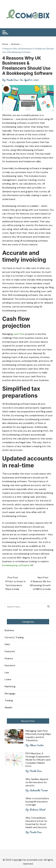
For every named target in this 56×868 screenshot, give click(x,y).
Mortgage (10, 694)
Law (7, 672)
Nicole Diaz (12, 80)
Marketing (10, 686)
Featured (10, 651)
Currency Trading (14, 637)
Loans (8, 679)
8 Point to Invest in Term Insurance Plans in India (16, 585)
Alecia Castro (37, 745)
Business (9, 630)
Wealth (8, 708)
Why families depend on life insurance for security (37, 782)
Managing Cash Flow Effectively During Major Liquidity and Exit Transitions (38, 736)
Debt (7, 644)
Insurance (10, 665)
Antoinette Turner (39, 790)
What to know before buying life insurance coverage (37, 802)
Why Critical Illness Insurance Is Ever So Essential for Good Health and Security (36, 823)
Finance (9, 658)
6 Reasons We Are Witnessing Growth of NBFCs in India (40, 585)
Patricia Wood (37, 810)
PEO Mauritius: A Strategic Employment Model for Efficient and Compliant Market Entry (38, 760)
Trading (9, 700)
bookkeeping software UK (18, 565)
